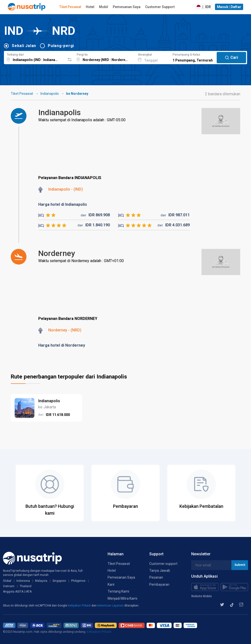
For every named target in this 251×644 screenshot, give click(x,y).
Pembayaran (159, 584)
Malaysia (41, 581)
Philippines (78, 581)
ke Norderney (77, 94)
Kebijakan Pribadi (80, 606)
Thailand (25, 586)
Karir (111, 584)
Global (7, 581)
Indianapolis (50, 94)
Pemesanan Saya (127, 7)
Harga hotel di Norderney (62, 345)
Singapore (59, 581)
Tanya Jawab (160, 571)
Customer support (163, 564)
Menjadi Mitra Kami (122, 598)
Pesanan (156, 577)
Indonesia (23, 581)
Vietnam (9, 586)
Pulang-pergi (61, 46)
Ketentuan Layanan (111, 606)
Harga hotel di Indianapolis (63, 204)
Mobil (104, 7)
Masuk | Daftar (229, 7)
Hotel (90, 7)
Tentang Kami (118, 591)
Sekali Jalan (24, 46)
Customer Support (160, 7)
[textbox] (35, 57)
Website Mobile (201, 596)
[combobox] (35, 57)
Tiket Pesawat (70, 7)
